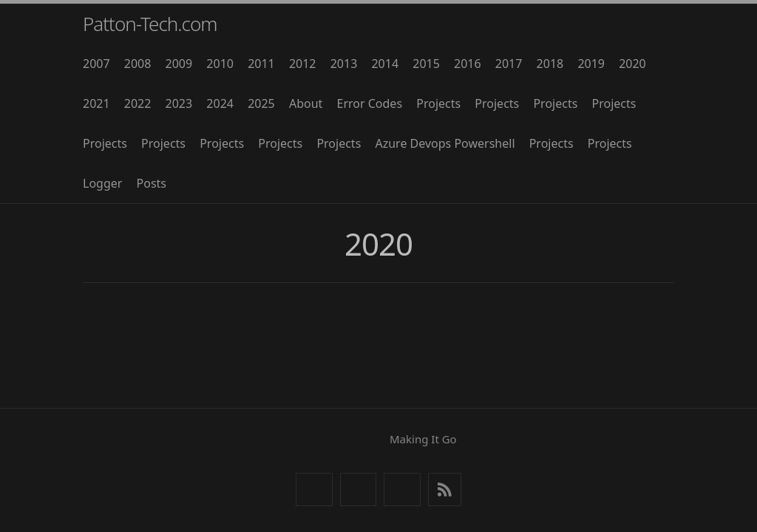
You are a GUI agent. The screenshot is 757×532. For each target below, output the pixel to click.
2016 (468, 64)
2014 (385, 64)
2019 (591, 64)
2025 (261, 103)
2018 (550, 64)
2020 (632, 64)
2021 (96, 103)
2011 (261, 64)
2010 (220, 64)
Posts (152, 183)
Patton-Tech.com (150, 24)
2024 (220, 103)
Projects (438, 103)
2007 (96, 64)
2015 (426, 64)
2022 (138, 103)
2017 (509, 64)
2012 (303, 64)
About (306, 103)
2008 (138, 64)
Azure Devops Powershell (445, 143)
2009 (179, 64)
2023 (179, 103)
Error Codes (370, 103)
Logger (102, 183)
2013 (344, 64)
